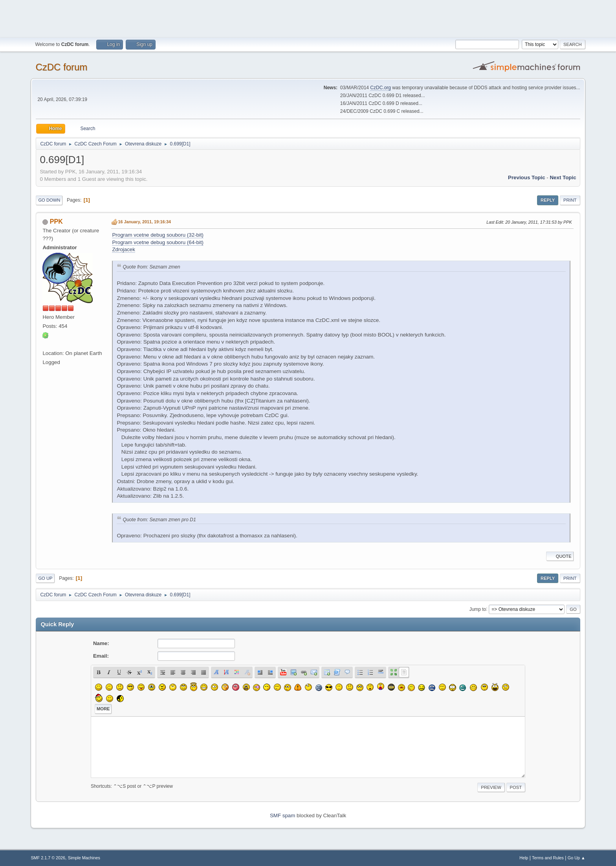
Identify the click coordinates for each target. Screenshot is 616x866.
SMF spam (282, 815)
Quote (560, 556)
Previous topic (527, 177)
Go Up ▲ (577, 858)
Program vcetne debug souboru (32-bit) (158, 235)
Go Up (45, 578)
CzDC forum (61, 67)
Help (524, 858)
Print (570, 200)
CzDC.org (380, 88)
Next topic (563, 177)
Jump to (478, 609)
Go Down (49, 200)
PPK (56, 222)
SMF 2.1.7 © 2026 (48, 858)
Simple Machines (84, 858)
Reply (548, 200)
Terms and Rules (548, 858)
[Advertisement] (308, 18)
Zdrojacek (124, 249)
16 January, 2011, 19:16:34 (144, 222)
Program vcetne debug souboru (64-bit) (158, 242)
